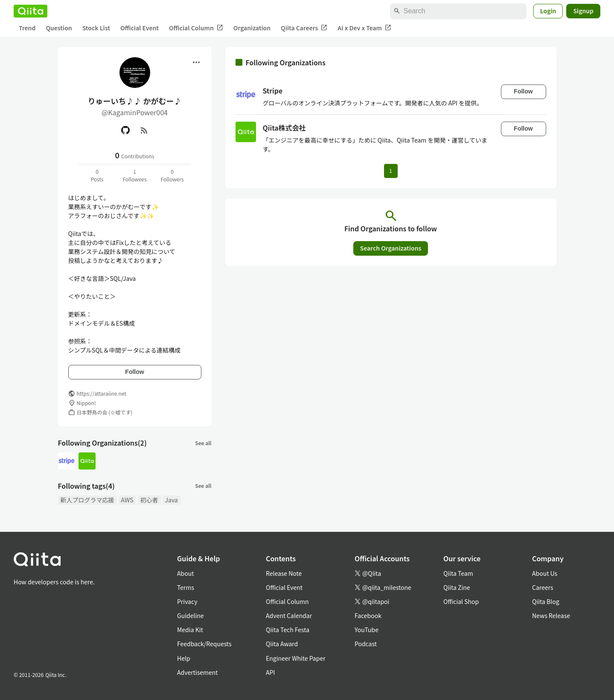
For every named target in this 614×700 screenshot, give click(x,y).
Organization (252, 28)
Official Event (140, 28)
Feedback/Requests (204, 644)
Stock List (96, 28)
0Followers (172, 175)
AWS (127, 500)
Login (548, 11)
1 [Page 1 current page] (391, 171)
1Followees (134, 175)
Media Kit (190, 630)
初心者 (149, 500)
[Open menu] (196, 62)
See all (203, 443)
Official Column (196, 28)
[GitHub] (125, 130)
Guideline (191, 615)
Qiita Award (282, 644)
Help (184, 658)
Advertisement (198, 672)
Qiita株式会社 (284, 128)
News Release (551, 615)
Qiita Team (458, 573)
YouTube (367, 630)
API (270, 672)
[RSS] (144, 130)
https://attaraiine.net (102, 393)
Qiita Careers (304, 28)
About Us (545, 573)
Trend (27, 28)
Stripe (273, 90)
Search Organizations (391, 248)
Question (59, 28)
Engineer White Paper (296, 658)
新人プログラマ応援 (87, 500)
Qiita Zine (457, 587)
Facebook (368, 615)
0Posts (97, 175)
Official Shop (461, 601)
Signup (583, 11)
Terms (186, 587)
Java (172, 500)
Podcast (366, 644)
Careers (543, 587)
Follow (134, 372)
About (185, 573)
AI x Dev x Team (364, 28)
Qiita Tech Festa (288, 630)
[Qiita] (31, 11)
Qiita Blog (546, 601)
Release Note (284, 573)
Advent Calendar (289, 615)
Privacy (187, 601)
